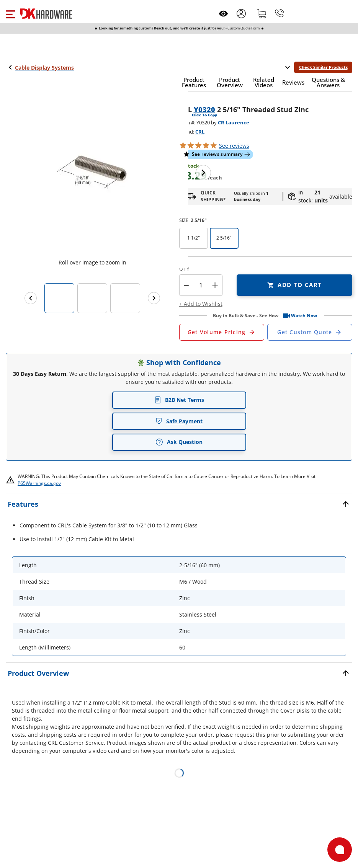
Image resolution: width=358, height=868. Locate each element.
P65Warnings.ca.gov (39, 483)
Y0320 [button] (204, 109)
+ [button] (215, 285)
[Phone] (280, 13)
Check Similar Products (323, 67)
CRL (200, 132)
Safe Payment (179, 421)
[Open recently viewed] (223, 14)
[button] (10, 13)
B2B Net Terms (179, 400)
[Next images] (154, 298)
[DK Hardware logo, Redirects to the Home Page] (46, 14)
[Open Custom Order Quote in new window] (310, 332)
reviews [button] (234, 146)
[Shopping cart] (262, 13)
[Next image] (203, 173)
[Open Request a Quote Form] (222, 332)
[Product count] (201, 285)
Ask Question (179, 442)
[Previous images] (31, 298)
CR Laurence (234, 122)
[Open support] (340, 850)
